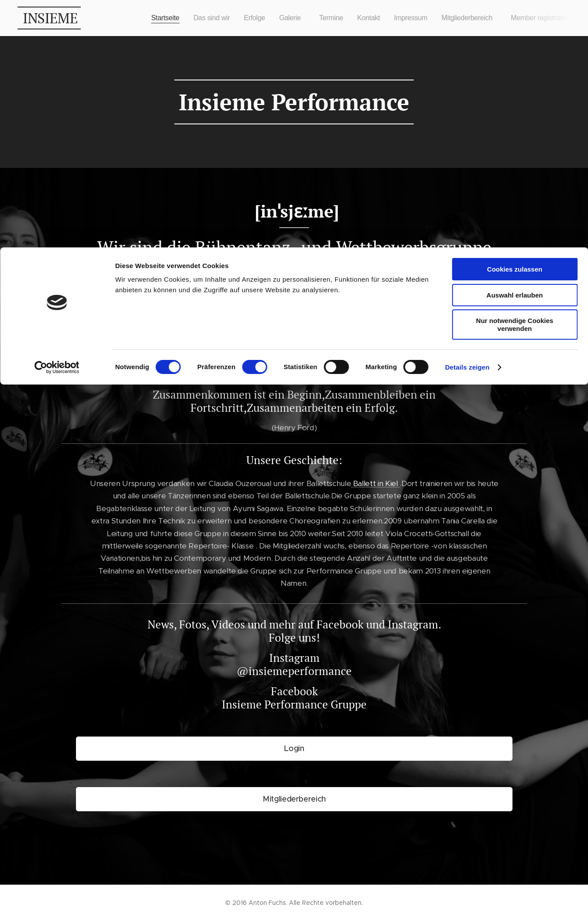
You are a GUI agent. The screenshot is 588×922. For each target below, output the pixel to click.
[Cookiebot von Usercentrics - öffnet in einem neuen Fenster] (57, 120)
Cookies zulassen (515, 22)
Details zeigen (467, 120)
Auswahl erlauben (515, 48)
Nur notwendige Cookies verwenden (515, 77)
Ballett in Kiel (308, 270)
